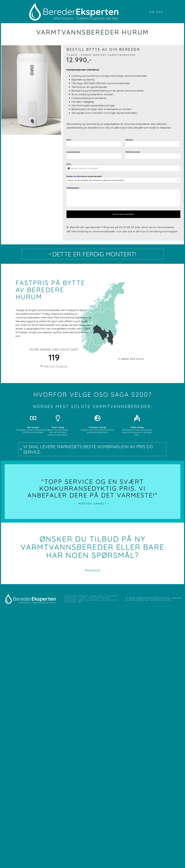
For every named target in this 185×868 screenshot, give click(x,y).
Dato (69, 164)
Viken (83, 598)
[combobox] (123, 180)
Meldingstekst (73, 188)
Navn (69, 140)
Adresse (129, 140)
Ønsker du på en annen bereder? (84, 176)
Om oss (156, 12)
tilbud (79, 176)
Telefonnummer (133, 152)
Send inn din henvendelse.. (123, 214)
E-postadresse (73, 152)
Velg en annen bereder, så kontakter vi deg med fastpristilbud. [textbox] (96, 180)
